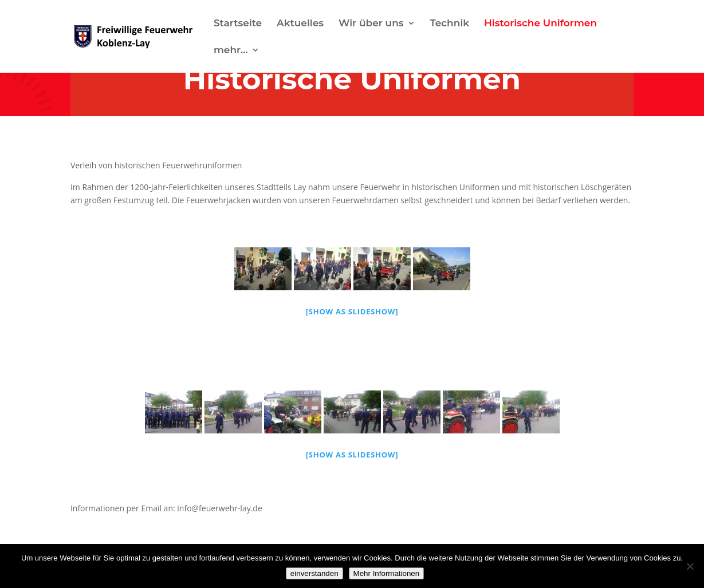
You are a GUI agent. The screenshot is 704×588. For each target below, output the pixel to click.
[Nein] (690, 566)
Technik (449, 24)
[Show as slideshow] (352, 311)
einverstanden (314, 573)
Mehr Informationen (387, 573)
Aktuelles (300, 24)
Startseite (238, 24)
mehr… (231, 51)
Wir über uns (371, 24)
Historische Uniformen (540, 24)
